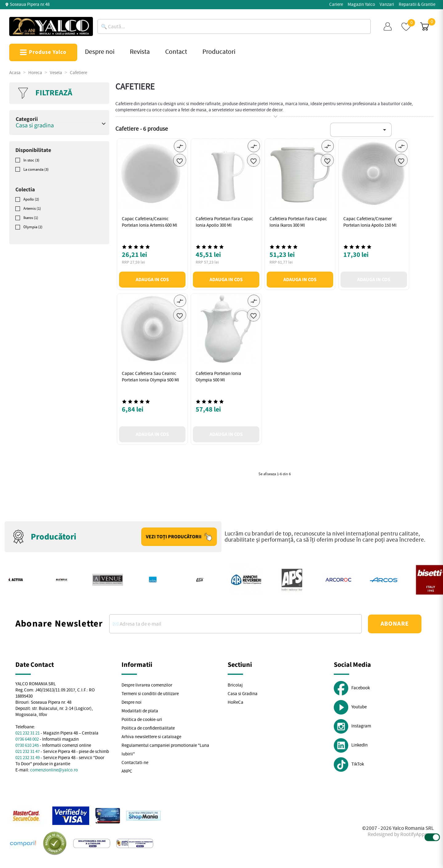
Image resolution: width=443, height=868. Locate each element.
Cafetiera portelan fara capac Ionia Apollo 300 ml (224, 222)
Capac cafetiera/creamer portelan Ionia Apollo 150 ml (370, 222)
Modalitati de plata (140, 711)
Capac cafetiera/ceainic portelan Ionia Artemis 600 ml (150, 222)
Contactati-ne (135, 763)
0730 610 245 (27, 745)
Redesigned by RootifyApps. (398, 834)
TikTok (349, 764)
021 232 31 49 (28, 758)
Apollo (31, 199)
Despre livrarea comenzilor (147, 685)
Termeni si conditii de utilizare (150, 694)
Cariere (336, 4)
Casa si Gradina (243, 694)
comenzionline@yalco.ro (54, 770)
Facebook (352, 688)
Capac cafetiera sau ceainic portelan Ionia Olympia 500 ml (150, 377)
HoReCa (235, 702)
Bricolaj (235, 685)
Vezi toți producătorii (179, 537)
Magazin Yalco (361, 4)
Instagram (352, 726)
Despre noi (132, 702)
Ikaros (31, 218)
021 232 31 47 (28, 752)
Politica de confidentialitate (148, 728)
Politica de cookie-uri (142, 720)
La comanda (36, 169)
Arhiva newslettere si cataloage (151, 737)
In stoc (31, 160)
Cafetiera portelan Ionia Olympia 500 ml (218, 377)
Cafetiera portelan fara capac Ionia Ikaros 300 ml (298, 222)
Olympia (33, 227)
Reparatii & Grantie (417, 4)
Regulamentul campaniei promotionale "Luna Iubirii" (165, 750)
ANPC (127, 771)
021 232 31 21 (28, 733)
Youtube (350, 707)
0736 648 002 (27, 739)
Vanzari (387, 4)
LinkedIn (351, 745)
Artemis (32, 209)
